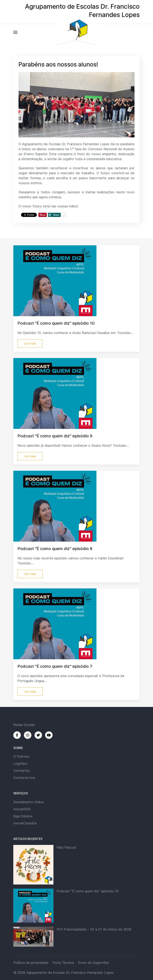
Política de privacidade (31, 963)
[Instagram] (28, 735)
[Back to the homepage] (76, 32)
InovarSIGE (22, 809)
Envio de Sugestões (94, 963)
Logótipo (20, 763)
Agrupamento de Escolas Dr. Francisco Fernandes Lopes (70, 973)
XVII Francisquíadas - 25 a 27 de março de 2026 (94, 929)
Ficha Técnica (63, 963)
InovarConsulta (25, 823)
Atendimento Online (28, 802)
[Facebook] (17, 735)
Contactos (22, 771)
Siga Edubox (23, 816)
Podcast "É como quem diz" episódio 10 (88, 891)
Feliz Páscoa (66, 847)
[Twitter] (38, 735)
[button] (15, 32)
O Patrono (21, 756)
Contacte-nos (24, 778)
